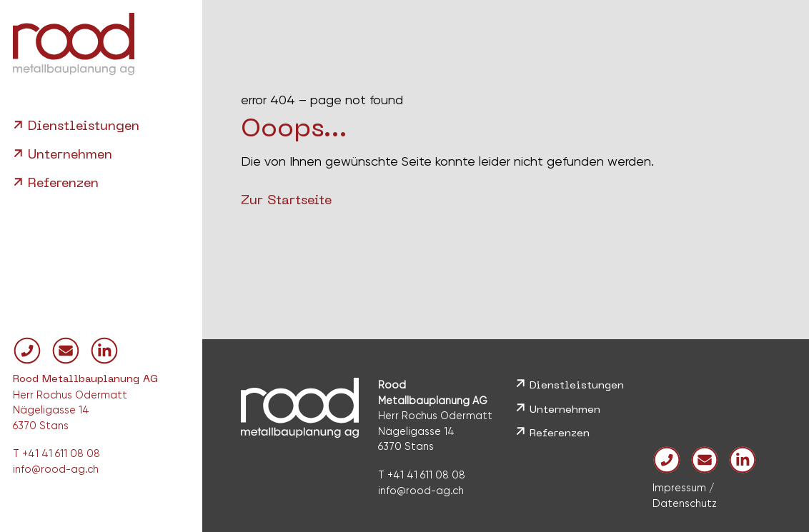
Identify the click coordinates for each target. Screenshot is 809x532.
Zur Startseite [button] (286, 201)
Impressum (679, 488)
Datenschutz (685, 503)
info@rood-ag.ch (56, 469)
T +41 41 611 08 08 (56, 453)
